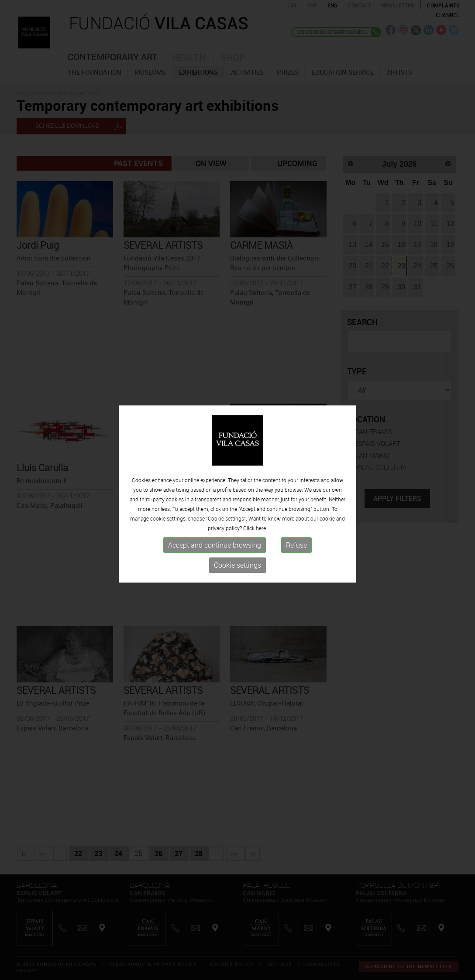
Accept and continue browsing (215, 548)
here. (262, 531)
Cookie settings (237, 569)
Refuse (296, 548)
